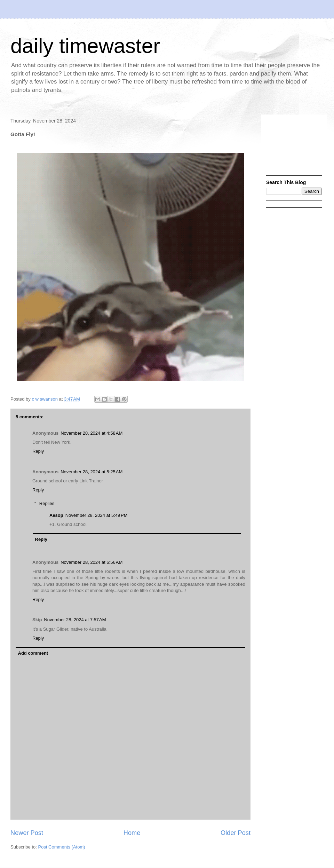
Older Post (236, 833)
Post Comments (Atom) (62, 847)
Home (132, 833)
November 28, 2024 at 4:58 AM (92, 433)
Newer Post (27, 833)
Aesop (56, 515)
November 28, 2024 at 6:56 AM (92, 562)
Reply (38, 451)
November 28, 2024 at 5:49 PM (97, 515)
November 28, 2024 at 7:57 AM (75, 620)
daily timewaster (85, 46)
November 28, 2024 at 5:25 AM (92, 472)
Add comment (33, 653)
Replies (47, 503)
